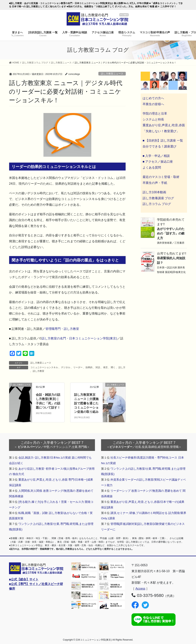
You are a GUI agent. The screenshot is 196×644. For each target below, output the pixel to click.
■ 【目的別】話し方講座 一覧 (163, 141)
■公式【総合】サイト (24, 579)
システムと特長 (153, 119)
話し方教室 (38, 371)
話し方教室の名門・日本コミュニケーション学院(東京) (79, 338)
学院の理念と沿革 (155, 113)
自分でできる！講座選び (159, 146)
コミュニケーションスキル (44, 367)
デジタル (66, 367)
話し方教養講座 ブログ (158, 198)
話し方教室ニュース (112, 74)
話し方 (122, 367)
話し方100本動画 (154, 192)
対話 (98, 367)
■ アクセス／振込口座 (158, 162)
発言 (105, 367)
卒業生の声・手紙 (155, 183)
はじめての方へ (153, 98)
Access (140, 589)
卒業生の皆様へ (153, 104)
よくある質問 (152, 168)
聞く (113, 367)
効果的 (89, 367)
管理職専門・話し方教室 (62, 329)
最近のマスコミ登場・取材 (161, 177)
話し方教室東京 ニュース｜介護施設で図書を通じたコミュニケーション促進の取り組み (86, 403)
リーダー (78, 367)
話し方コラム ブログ (157, 204)
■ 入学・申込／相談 (156, 156)
